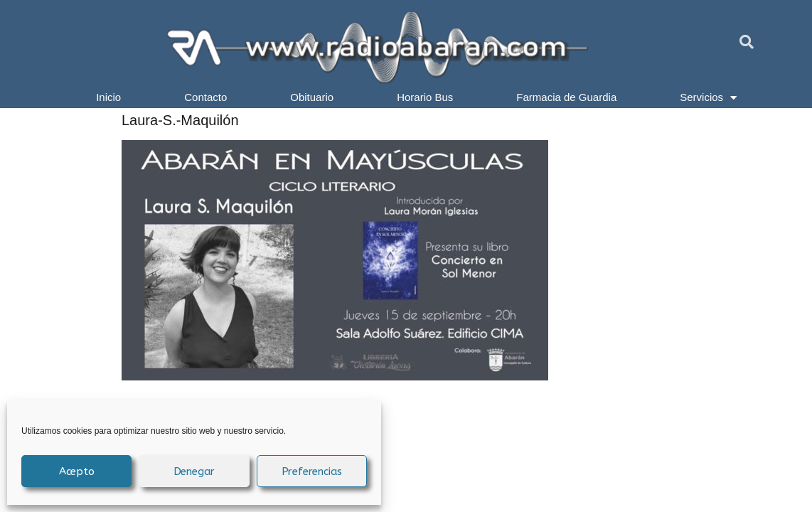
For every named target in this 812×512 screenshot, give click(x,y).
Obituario (312, 97)
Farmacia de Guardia (566, 97)
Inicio (108, 97)
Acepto (77, 471)
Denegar (194, 471)
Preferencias (312, 471)
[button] (747, 42)
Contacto (205, 97)
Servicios (708, 97)
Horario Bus (425, 97)
